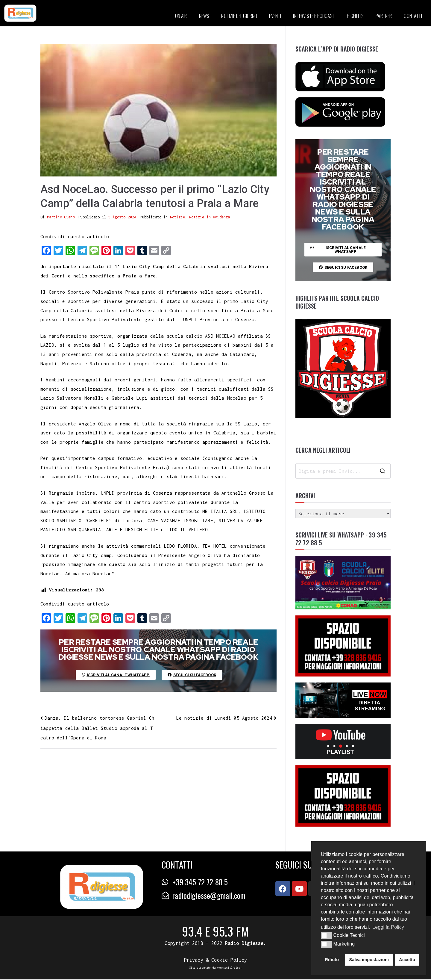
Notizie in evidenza (210, 218)
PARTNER (384, 16)
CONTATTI (413, 16)
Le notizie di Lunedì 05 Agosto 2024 (224, 718)
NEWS (204, 16)
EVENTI (275, 16)
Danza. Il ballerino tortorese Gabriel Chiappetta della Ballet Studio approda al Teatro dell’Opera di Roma (97, 728)
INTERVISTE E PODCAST (314, 16)
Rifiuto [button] (332, 960)
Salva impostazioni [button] (369, 960)
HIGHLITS (355, 16)
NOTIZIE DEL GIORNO (239, 16)
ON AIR (181, 16)
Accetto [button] (407, 960)
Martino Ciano (61, 218)
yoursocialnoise (229, 968)
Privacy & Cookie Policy (216, 961)
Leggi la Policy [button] (388, 927)
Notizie (177, 218)
